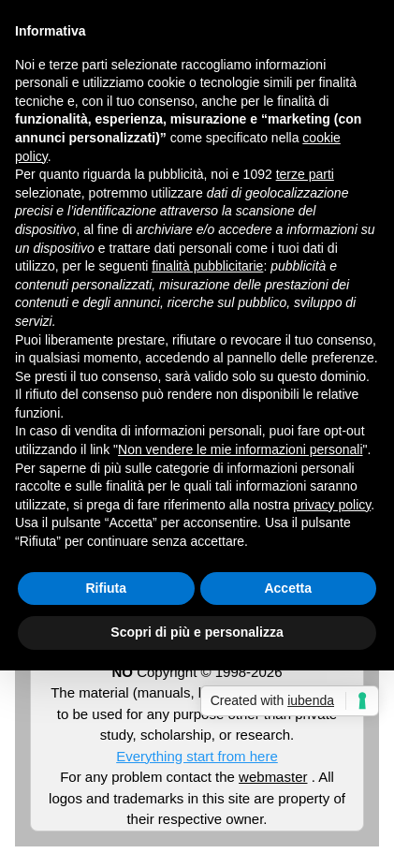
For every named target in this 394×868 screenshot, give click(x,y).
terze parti (305, 174)
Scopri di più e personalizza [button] (197, 632)
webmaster (273, 777)
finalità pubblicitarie (207, 266)
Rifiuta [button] (106, 588)
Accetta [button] (288, 588)
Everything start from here (197, 756)
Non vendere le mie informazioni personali (240, 449)
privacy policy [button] (332, 505)
